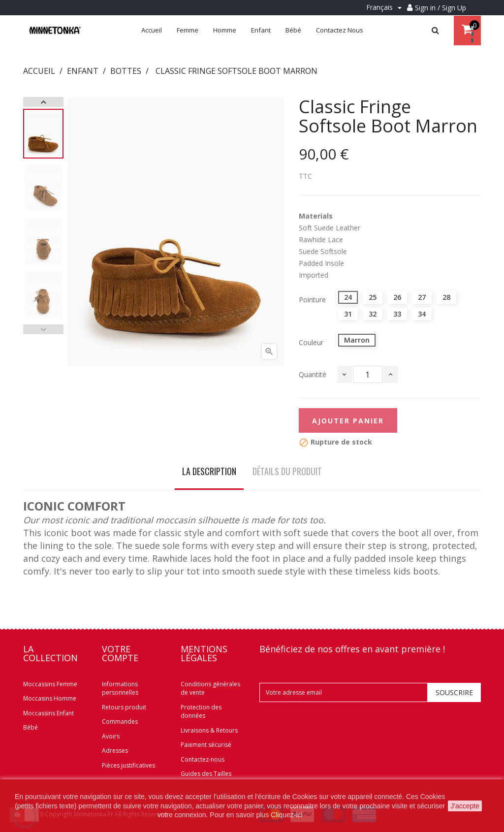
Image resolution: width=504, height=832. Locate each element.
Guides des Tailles (206, 774)
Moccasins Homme (50, 698)
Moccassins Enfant (48, 713)
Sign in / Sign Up (441, 8)
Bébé (31, 727)
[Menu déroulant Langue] (385, 8)
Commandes (120, 721)
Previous (43, 329)
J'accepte (465, 806)
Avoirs (111, 736)
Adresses (115, 751)
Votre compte (120, 653)
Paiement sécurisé (206, 745)
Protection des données (201, 712)
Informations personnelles (120, 688)
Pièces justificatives (128, 765)
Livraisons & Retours (209, 730)
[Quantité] (368, 374)
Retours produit (124, 707)
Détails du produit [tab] (287, 471)
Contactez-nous (203, 759)
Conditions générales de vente (210, 688)
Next (43, 102)
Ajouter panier (348, 421)
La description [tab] (209, 471)
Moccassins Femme (50, 684)
